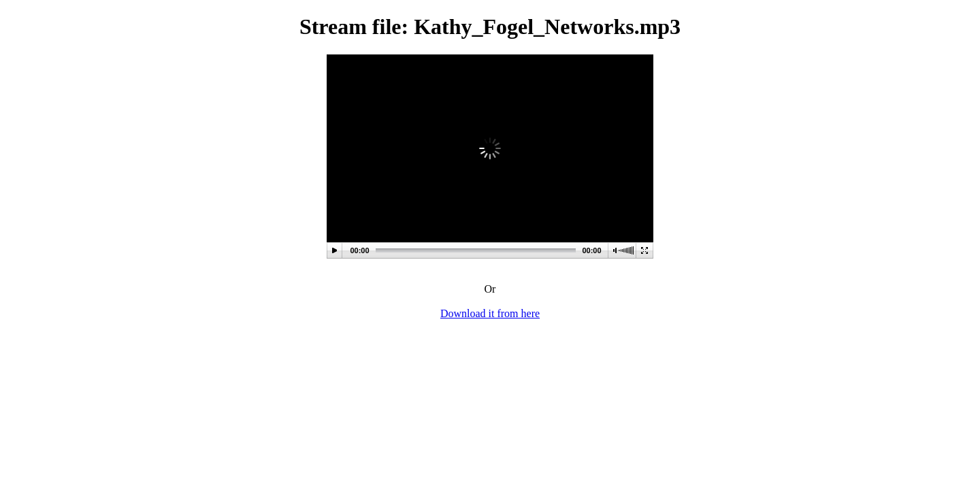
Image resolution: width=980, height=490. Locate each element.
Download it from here (490, 313)
